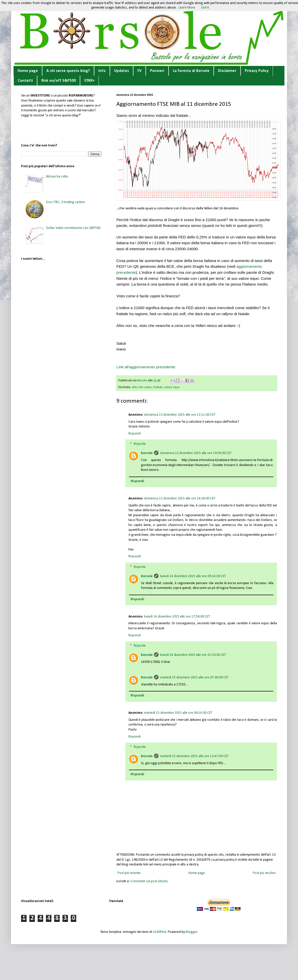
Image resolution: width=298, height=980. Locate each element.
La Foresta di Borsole (191, 71)
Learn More (187, 8)
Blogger (191, 932)
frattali (158, 387)
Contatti (25, 81)
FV (139, 71)
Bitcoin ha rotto (57, 177)
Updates (122, 71)
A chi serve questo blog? (68, 71)
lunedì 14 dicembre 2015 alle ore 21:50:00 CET (193, 655)
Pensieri (157, 71)
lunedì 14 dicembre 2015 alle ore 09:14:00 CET (193, 576)
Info (102, 71)
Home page (28, 71)
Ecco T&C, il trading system (66, 202)
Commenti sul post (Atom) (149, 881)
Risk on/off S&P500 (59, 81)
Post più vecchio (264, 873)
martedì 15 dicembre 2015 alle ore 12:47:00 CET (194, 756)
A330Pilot (160, 932)
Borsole (147, 453)
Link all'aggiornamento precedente (146, 367)
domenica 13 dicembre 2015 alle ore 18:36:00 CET (180, 499)
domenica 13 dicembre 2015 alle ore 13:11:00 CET (180, 415)
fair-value (145, 387)
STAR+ (89, 81)
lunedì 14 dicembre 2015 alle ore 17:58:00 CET (177, 617)
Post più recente (129, 873)
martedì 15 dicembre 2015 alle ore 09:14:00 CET (178, 713)
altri (135, 387)
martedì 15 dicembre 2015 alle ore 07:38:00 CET (194, 678)
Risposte (140, 444)
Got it (205, 8)
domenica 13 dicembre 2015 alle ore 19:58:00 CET (196, 453)
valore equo (172, 387)
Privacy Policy (257, 71)
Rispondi (135, 434)
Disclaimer (227, 71)
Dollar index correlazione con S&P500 (73, 228)
